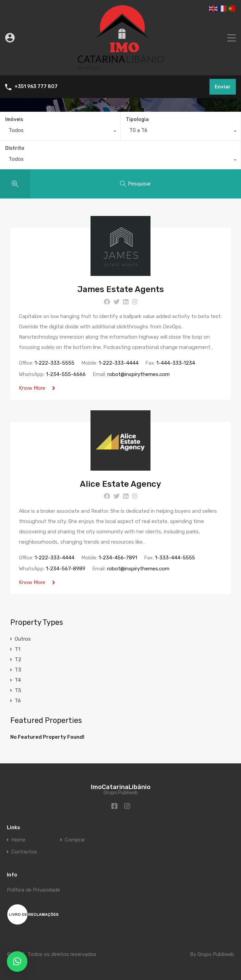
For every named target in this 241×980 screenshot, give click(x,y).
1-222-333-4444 (119, 363)
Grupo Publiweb (216, 954)
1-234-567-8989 (66, 569)
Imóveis (14, 119)
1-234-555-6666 (66, 374)
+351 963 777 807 (36, 87)
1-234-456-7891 (118, 558)
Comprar (75, 840)
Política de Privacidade (33, 890)
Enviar (223, 87)
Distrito (15, 148)
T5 (18, 691)
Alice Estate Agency (120, 484)
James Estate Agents (121, 289)
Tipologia (137, 119)
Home (18, 840)
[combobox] (60, 132)
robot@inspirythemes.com (138, 374)
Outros (23, 640)
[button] (17, 961)
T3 (18, 670)
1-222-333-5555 (55, 363)
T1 (17, 650)
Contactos (24, 852)
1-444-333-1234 (176, 363)
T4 (18, 681)
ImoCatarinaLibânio (121, 787)
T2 (18, 660)
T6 (18, 701)
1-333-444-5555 (175, 558)
